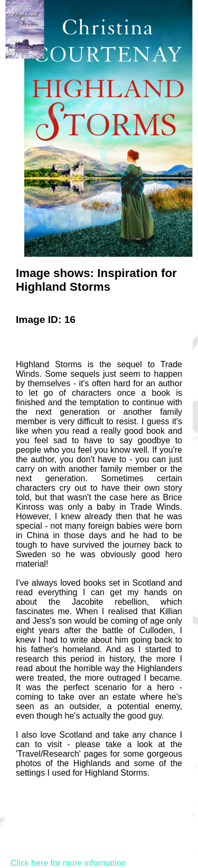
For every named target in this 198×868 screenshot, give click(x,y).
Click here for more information (68, 863)
